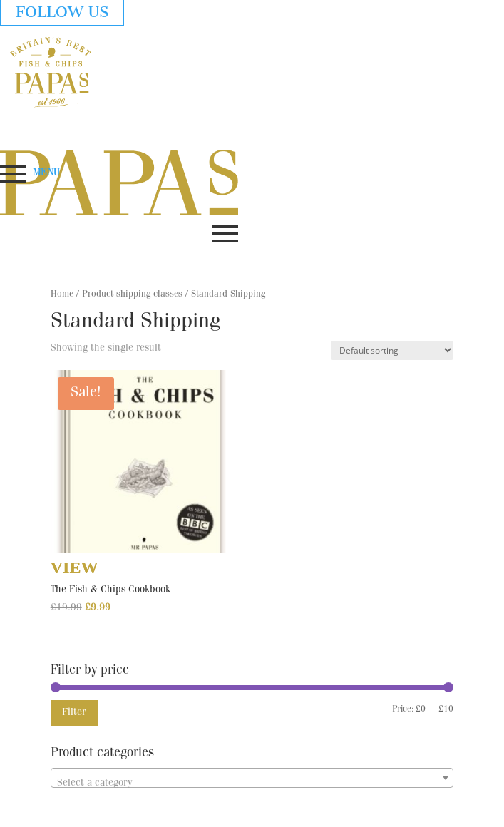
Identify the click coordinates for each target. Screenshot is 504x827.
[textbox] (252, 784)
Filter (74, 713)
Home (62, 295)
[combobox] (252, 778)
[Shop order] (392, 350)
